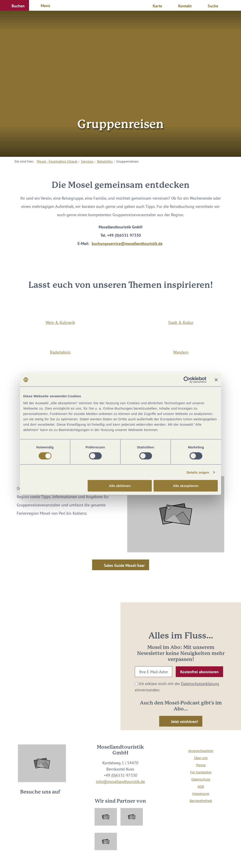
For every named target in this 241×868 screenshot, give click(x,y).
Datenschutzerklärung (200, 684)
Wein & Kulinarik (60, 322)
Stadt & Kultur (181, 322)
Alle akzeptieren (186, 486)
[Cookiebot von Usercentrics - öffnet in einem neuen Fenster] (187, 380)
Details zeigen (198, 472)
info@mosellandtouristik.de (120, 781)
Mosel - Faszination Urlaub (57, 161)
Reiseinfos (105, 161)
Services (87, 161)
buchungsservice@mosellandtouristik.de (127, 243)
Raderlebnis (60, 352)
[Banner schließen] (216, 380)
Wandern (181, 352)
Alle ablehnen (120, 486)
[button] (15, 5)
